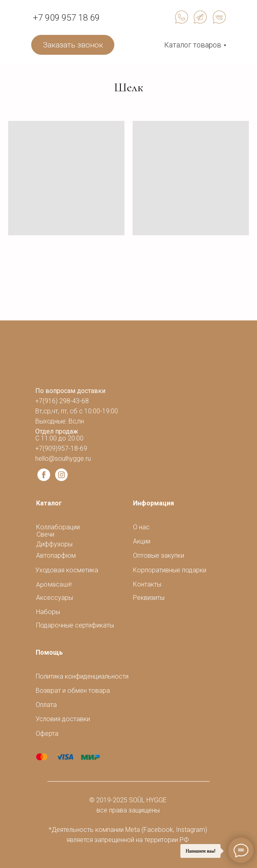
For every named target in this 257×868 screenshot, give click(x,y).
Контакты (147, 584)
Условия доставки (63, 719)
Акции (142, 541)
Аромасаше (54, 584)
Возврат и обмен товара (73, 691)
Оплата (46, 705)
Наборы (48, 612)
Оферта (47, 734)
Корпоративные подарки (170, 570)
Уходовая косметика (67, 570)
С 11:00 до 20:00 (59, 438)
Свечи (45, 534)
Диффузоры (54, 544)
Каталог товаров (193, 45)
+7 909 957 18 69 (66, 18)
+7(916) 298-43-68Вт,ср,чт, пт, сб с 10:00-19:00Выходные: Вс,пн (77, 411)
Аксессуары (55, 598)
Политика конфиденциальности (82, 676)
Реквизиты (149, 598)
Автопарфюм (56, 555)
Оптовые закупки (158, 555)
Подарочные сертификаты (75, 625)
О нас (141, 527)
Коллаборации (58, 527)
